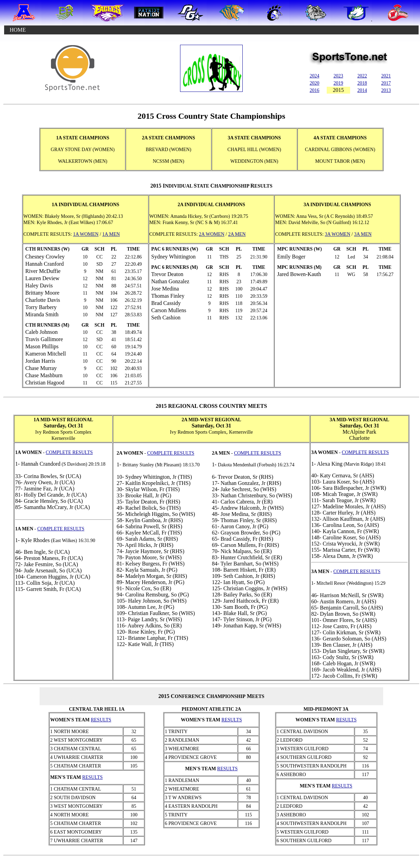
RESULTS (101, 720)
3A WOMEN (337, 234)
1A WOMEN (86, 234)
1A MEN (111, 234)
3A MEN (363, 234)
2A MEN (237, 234)
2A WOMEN (212, 234)
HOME (18, 30)
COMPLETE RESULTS (171, 453)
